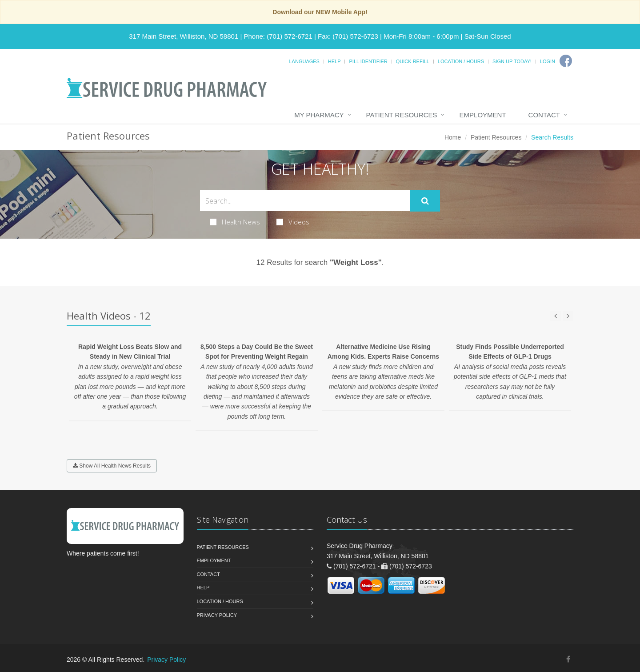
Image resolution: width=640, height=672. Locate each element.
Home (453, 137)
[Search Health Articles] (305, 201)
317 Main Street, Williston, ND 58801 (184, 36)
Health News (235, 222)
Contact (544, 115)
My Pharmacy (319, 115)
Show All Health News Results (112, 466)
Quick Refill (413, 61)
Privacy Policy (217, 615)
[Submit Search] (425, 201)
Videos (293, 222)
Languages (304, 61)
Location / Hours (461, 61)
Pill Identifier (368, 61)
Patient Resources (402, 115)
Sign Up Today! (512, 61)
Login (548, 61)
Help (334, 61)
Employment (483, 115)
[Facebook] (566, 61)
